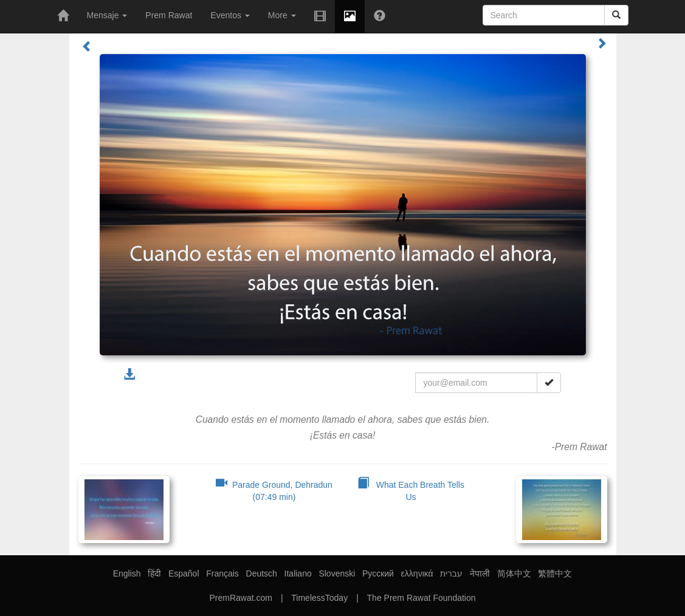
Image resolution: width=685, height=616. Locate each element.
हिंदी (154, 573)
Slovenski (337, 573)
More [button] (282, 15)
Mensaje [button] (107, 15)
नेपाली (480, 573)
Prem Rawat (169, 15)
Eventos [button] (230, 15)
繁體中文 (555, 573)
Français (222, 573)
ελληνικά (417, 573)
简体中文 (514, 573)
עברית (451, 573)
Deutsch (262, 573)
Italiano (298, 573)
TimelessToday (319, 598)
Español (184, 573)
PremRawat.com (240, 598)
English (127, 573)
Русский (378, 573)
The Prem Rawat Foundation (422, 598)
